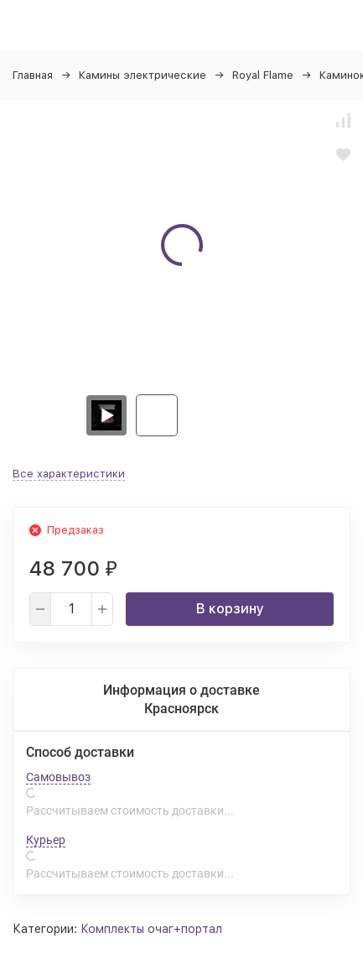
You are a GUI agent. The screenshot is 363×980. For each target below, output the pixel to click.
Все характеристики (69, 474)
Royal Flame (263, 75)
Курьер (46, 840)
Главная (33, 75)
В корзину (230, 609)
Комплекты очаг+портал (151, 929)
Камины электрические (143, 75)
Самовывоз (58, 777)
